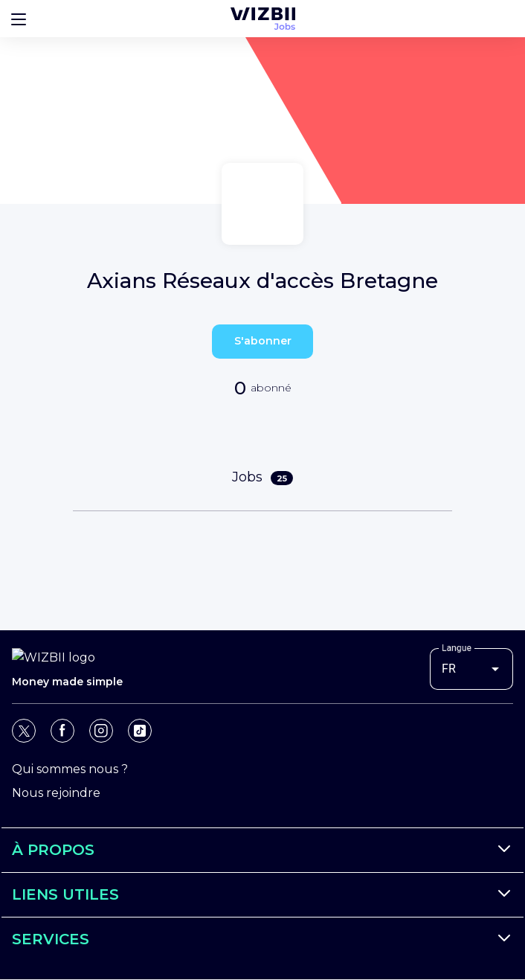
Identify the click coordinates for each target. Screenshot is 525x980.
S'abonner (263, 341)
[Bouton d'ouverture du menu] (19, 19)
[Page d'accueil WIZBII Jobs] (263, 19)
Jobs (262, 477)
